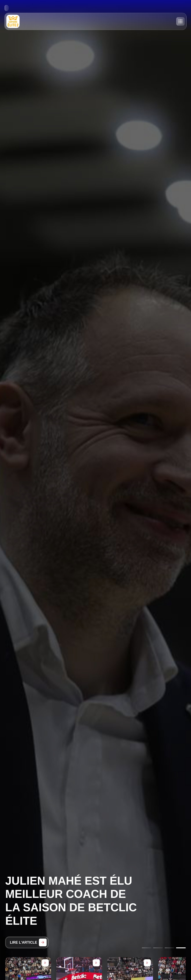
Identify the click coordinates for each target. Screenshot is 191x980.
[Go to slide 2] (158, 948)
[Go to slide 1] (147, 948)
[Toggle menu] (180, 21)
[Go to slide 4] (181, 948)
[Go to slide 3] (169, 948)
